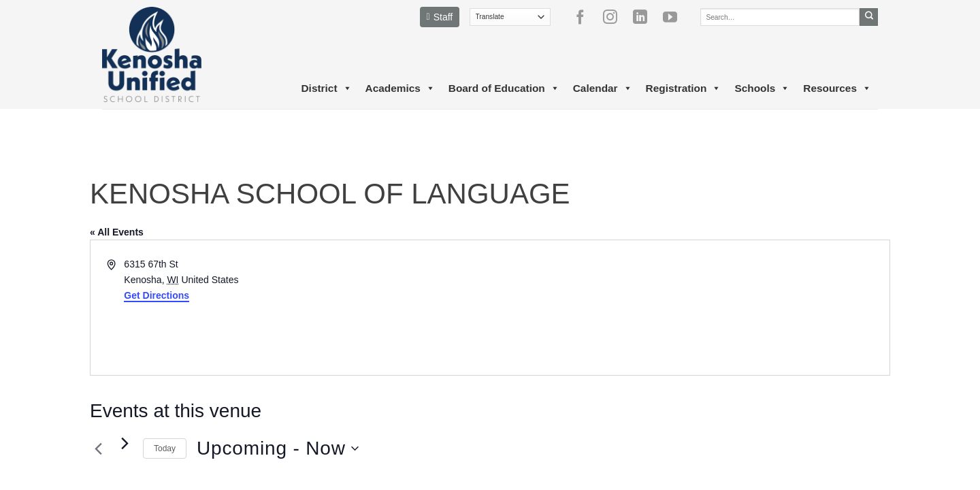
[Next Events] (125, 443)
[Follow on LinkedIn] (645, 17)
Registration (684, 88)
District (326, 88)
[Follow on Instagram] (615, 17)
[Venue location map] (689, 308)
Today (165, 448)
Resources (837, 88)
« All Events (117, 232)
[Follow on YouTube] (675, 17)
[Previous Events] (98, 448)
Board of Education (504, 88)
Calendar (603, 88)
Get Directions (157, 295)
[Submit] (869, 17)
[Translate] (510, 17)
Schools (762, 88)
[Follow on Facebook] (585, 17)
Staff (440, 17)
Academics (400, 88)
